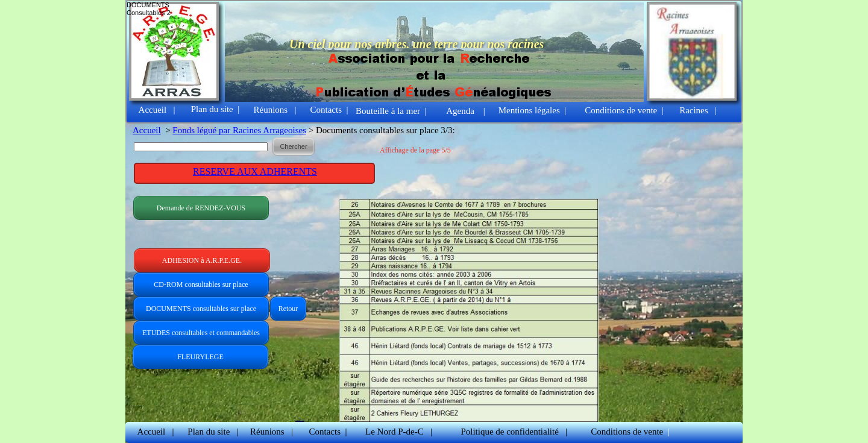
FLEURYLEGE (200, 357)
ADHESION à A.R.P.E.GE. (202, 260)
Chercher (293, 146)
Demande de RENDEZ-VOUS (201, 208)
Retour (288, 309)
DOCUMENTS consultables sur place (201, 309)
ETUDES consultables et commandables (201, 333)
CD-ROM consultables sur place (201, 284)
